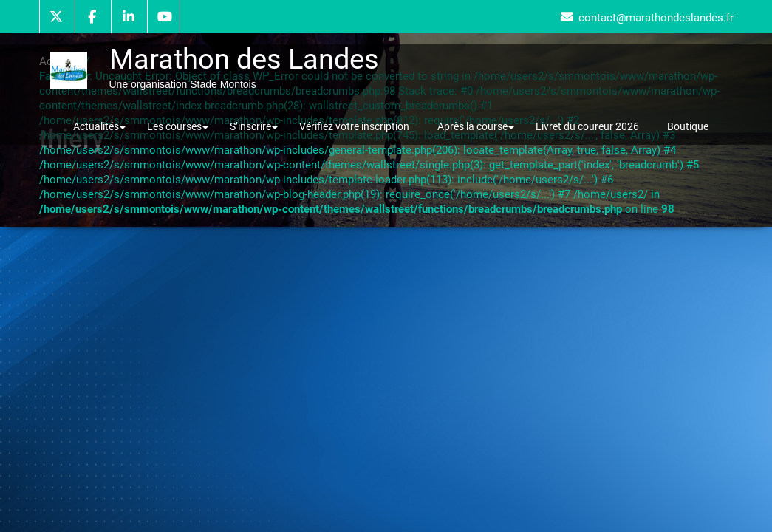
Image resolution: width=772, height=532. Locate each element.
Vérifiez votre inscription (354, 126)
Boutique (688, 126)
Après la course (476, 126)
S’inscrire (254, 126)
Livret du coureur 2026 (587, 126)
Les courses (178, 126)
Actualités (99, 126)
